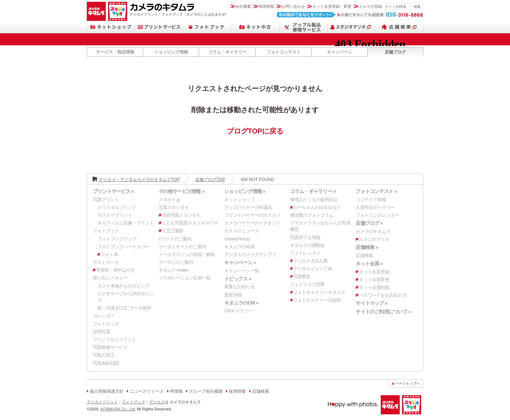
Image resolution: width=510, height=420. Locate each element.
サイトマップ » (371, 303)
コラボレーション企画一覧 (185, 278)
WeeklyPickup (237, 239)
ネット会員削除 (374, 287)
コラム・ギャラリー (227, 52)
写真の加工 (104, 355)
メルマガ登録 (370, 6)
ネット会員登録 (374, 272)
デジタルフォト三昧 (313, 269)
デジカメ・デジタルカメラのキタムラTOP (139, 180)
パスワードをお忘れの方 (382, 295)
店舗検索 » (367, 247)
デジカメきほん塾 (311, 261)
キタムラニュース (242, 231)
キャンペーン (340, 52)
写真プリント (106, 200)
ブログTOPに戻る (255, 131)
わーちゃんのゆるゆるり (317, 207)
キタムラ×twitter (174, 270)
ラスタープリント (115, 215)
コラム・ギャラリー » (313, 191)
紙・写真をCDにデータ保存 (124, 308)
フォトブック (207, 27)
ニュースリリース (147, 391)
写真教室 (302, 276)
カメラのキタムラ (96, 11)
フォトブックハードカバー (123, 247)
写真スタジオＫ (174, 207)
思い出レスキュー (110, 278)
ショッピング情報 (171, 52)
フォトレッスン (305, 253)
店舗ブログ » (369, 223)
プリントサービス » (113, 191)
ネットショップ (111, 27)
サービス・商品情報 (115, 52)
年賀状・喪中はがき (115, 270)
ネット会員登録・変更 (332, 6)
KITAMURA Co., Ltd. (118, 409)
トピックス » (238, 279)
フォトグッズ (106, 324)
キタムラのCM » (241, 303)
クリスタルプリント (117, 207)
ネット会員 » (369, 263)
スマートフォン (304, 27)
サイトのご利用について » (383, 312)
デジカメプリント (102, 402)
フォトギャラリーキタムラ (319, 292)
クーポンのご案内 (176, 262)
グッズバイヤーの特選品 (248, 207)
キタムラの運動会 (307, 245)
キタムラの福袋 (239, 247)
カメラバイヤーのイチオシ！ (252, 223)
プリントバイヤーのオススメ (252, 215)
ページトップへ (408, 383)
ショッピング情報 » (245, 191)
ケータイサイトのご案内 (182, 247)
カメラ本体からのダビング (123, 286)
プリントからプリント (114, 339)
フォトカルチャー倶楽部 (317, 300)
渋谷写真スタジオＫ (181, 215)
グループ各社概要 (206, 391)
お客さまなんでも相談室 (350, 15)
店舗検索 (399, 27)
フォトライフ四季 (307, 285)
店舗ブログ (395, 52)
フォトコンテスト (284, 52)
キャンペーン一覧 (242, 271)
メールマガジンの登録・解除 (187, 254)
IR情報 (176, 391)
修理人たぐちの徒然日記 (314, 200)
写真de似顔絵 (106, 363)
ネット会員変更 (374, 280)
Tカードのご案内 (175, 239)
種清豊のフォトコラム (312, 215)
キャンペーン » (240, 262)
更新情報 (233, 295)
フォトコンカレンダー (377, 215)
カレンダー (104, 316)
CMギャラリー (238, 311)
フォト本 (109, 254)
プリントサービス (159, 27)
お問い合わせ (293, 6)
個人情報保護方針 (107, 391)
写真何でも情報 (305, 237)
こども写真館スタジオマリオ (190, 223)
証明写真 (101, 332)
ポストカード (106, 262)
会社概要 (243, 6)
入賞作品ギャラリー (375, 207)
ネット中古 (255, 27)
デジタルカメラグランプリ (250, 254)
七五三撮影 (173, 231)
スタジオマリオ (118, 11)
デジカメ (157, 402)
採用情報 (266, 6)
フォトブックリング (117, 239)
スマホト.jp (169, 200)
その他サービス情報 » (182, 191)
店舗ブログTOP (210, 180)
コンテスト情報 (371, 200)
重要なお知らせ (239, 287)
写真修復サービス (110, 347)
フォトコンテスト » (376, 191)
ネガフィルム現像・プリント (126, 223)
